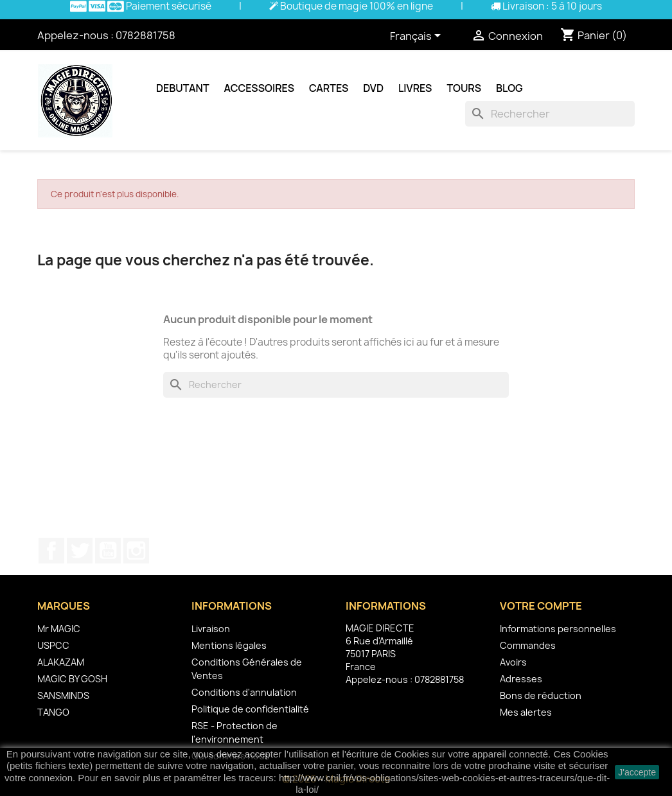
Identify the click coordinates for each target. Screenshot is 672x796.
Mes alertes (526, 712)
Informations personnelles (558, 629)
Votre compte (541, 606)
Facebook (51, 551)
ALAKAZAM (61, 662)
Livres (415, 88)
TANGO (53, 712)
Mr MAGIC (59, 629)
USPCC (53, 645)
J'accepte (637, 772)
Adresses (521, 679)
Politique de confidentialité (250, 709)
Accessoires (259, 88)
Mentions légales (229, 645)
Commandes (528, 645)
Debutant (183, 88)
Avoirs (513, 662)
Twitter (80, 551)
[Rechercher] (550, 114)
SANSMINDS (63, 695)
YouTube (108, 551)
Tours (464, 88)
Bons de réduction (541, 695)
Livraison (211, 629)
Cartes (329, 88)
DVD (373, 88)
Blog (509, 88)
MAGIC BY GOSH (72, 679)
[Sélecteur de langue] (418, 37)
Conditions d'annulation (244, 692)
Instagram (136, 551)
